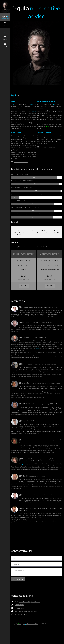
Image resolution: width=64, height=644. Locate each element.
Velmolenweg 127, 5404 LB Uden (30, 603)
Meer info (24, 285)
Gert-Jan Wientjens (22, 615)
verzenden (19, 580)
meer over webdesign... (48, 146)
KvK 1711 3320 (20, 612)
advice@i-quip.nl (21, 609)
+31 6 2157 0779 (20, 606)
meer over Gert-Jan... (22, 161)
